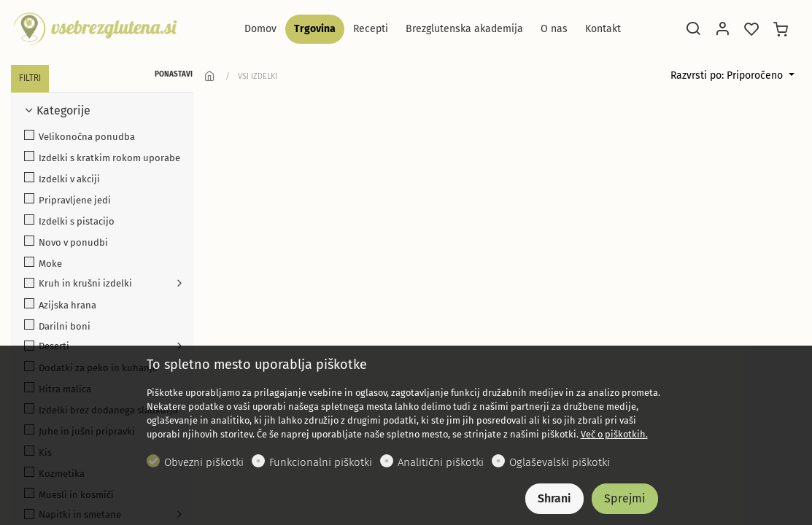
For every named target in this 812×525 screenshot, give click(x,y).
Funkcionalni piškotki (321, 462)
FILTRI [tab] (30, 78)
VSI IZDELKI (258, 76)
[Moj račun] (722, 30)
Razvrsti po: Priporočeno (728, 75)
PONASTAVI (174, 74)
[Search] (693, 30)
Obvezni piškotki (204, 462)
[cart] (781, 30)
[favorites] (751, 30)
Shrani (554, 498)
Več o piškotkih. (614, 434)
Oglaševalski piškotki (560, 462)
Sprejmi (625, 498)
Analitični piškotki (441, 462)
